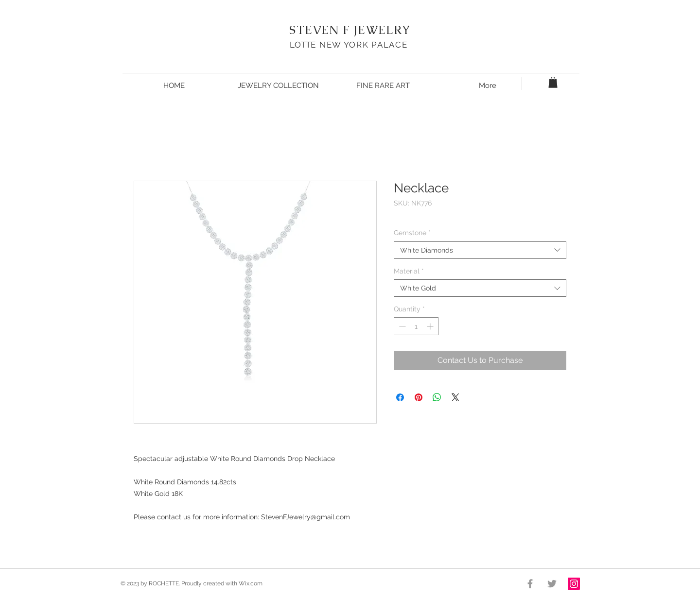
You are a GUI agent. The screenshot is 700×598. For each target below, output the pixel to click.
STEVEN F (320, 30)
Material (409, 271)
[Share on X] (455, 397)
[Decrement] (401, 326)
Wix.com (251, 583)
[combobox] (480, 250)
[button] (553, 82)
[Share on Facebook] (400, 397)
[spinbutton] (416, 326)
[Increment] (431, 326)
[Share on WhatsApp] (437, 397)
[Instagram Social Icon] (574, 584)
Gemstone (412, 233)
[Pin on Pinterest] (419, 397)
